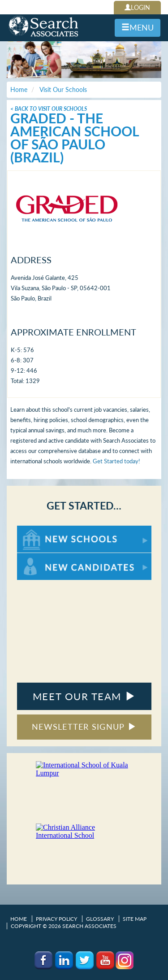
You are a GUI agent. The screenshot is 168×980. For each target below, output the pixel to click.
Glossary (100, 919)
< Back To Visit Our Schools (49, 109)
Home (19, 919)
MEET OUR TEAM (84, 696)
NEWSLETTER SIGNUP (84, 727)
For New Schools (41, 530)
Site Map (135, 919)
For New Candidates (45, 557)
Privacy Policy (56, 919)
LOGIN (137, 7)
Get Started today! (116, 461)
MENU (138, 27)
